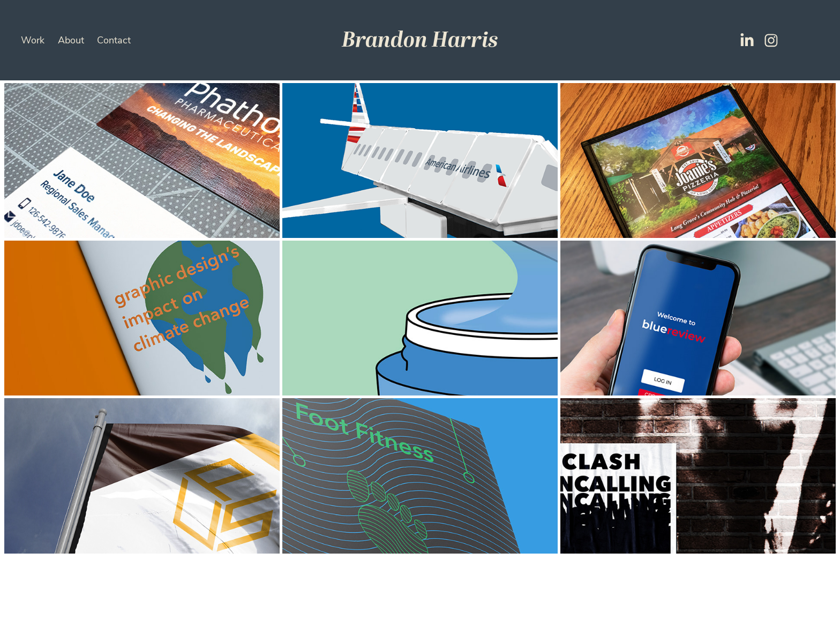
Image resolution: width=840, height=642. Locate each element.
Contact (114, 40)
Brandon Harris (420, 40)
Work (33, 40)
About (71, 40)
